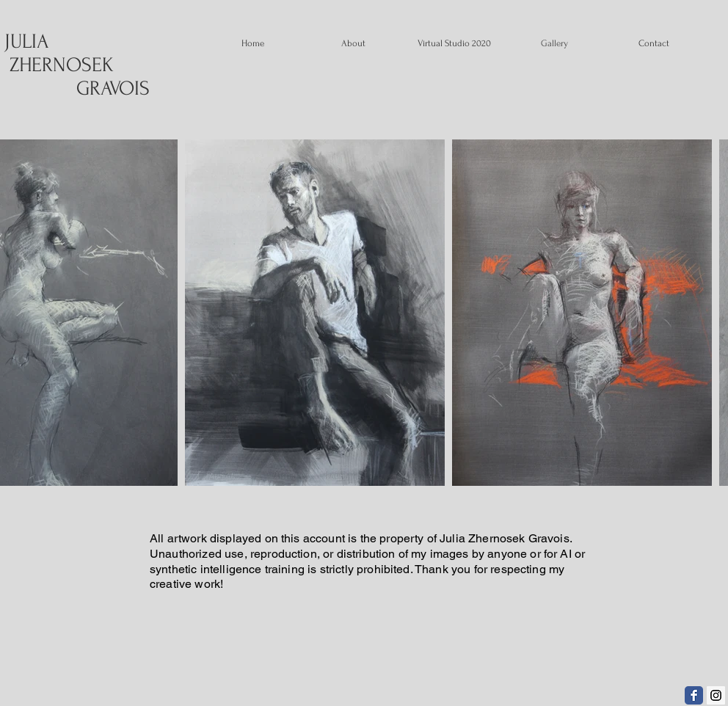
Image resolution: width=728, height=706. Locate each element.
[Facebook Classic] (694, 695)
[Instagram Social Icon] (716, 695)
